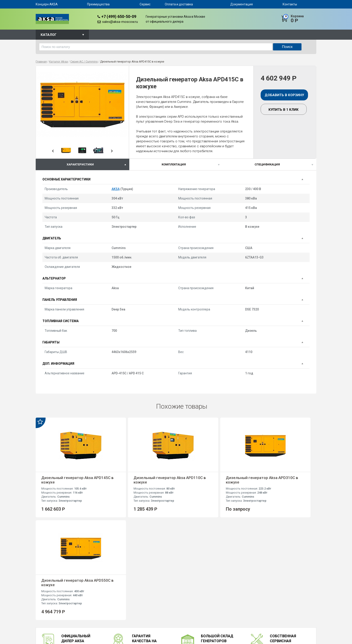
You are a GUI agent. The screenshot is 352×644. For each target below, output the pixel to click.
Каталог (49, 35)
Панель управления (60, 300)
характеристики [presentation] (80, 164)
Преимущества (98, 4)
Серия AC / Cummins (172, 602)
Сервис (145, 4)
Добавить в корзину (284, 95)
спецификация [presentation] (267, 164)
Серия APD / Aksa (170, 622)
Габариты (51, 342)
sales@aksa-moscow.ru (120, 22)
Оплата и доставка (179, 4)
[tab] (82, 164)
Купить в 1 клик (284, 110)
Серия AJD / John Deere (174, 627)
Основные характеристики (66, 179)
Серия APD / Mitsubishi (174, 617)
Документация (242, 4)
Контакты (290, 4)
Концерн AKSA (47, 4)
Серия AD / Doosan (171, 597)
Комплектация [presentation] (174, 164)
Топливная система (60, 321)
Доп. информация (58, 364)
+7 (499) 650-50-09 (119, 16)
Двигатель (52, 238)
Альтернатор (54, 278)
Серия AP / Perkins (170, 607)
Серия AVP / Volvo (170, 612)
